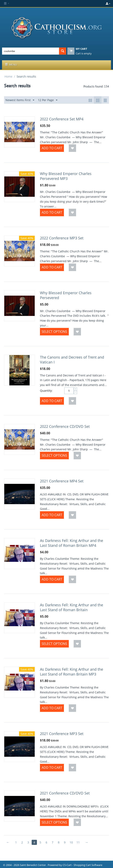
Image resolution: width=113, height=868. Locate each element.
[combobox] (31, 51)
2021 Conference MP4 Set (62, 481)
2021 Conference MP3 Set (62, 734)
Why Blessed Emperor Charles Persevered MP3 (66, 176)
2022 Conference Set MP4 (62, 119)
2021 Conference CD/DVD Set (65, 793)
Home (8, 76)
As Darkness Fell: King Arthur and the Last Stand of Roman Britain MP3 (72, 672)
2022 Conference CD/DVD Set (65, 426)
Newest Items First (20, 100)
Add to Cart (52, 148)
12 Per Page (48, 100)
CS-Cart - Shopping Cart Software (82, 865)
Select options (54, 332)
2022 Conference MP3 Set (62, 238)
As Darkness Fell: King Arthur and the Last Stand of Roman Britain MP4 (72, 543)
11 (78, 842)
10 (71, 842)
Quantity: (46, 391)
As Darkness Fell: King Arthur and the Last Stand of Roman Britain (72, 607)
